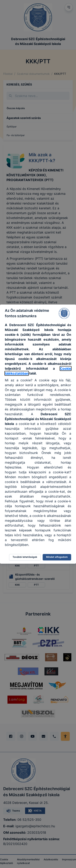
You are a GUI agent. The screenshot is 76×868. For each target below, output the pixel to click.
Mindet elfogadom (57, 557)
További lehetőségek (25, 557)
